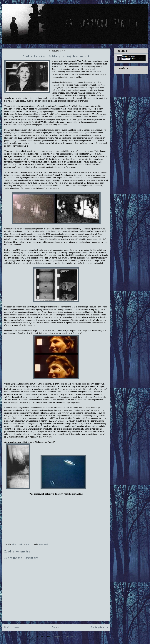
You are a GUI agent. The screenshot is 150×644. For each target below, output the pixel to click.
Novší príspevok (12, 627)
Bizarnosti (43, 544)
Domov (55, 627)
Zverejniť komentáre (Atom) (64, 637)
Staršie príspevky (99, 627)
